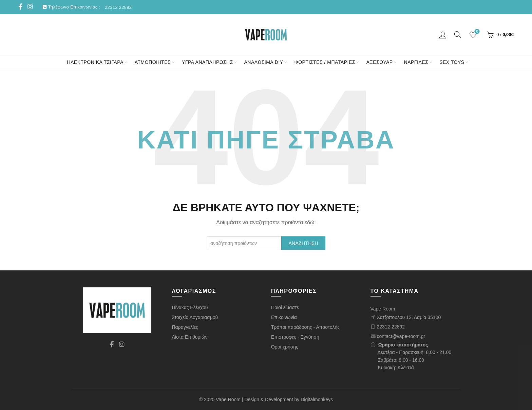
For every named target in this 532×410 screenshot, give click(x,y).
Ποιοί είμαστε (285, 307)
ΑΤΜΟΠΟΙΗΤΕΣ (153, 62)
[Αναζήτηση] (458, 35)
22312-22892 (391, 327)
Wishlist (477, 32)
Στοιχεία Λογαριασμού (195, 317)
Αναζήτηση (303, 243)
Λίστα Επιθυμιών (190, 337)
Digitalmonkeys (317, 399)
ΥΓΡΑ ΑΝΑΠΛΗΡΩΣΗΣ (207, 62)
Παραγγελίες (185, 327)
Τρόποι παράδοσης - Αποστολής (305, 327)
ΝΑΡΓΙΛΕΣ (416, 62)
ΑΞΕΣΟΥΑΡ (380, 62)
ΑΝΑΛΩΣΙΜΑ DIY (264, 62)
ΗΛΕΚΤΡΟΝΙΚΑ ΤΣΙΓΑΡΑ (95, 62)
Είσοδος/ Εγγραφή (443, 35)
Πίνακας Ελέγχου (190, 307)
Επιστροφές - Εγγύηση (295, 337)
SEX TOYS (452, 62)
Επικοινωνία (284, 317)
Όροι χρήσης (285, 347)
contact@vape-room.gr (401, 336)
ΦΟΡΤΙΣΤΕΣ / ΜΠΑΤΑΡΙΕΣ (325, 62)
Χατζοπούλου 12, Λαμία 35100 (409, 317)
